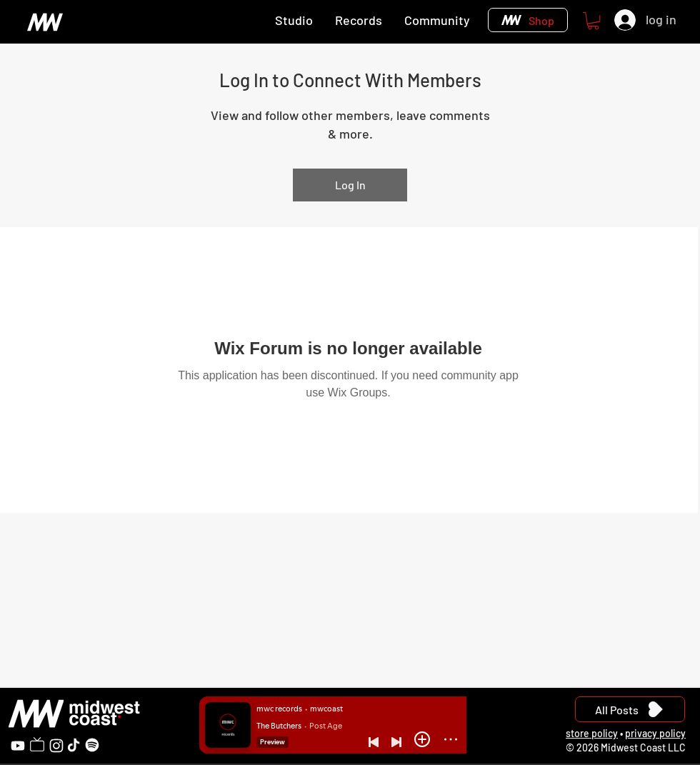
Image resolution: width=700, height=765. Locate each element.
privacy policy (655, 733)
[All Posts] (630, 709)
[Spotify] (92, 745)
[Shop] (528, 20)
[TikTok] (74, 745)
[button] (593, 21)
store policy (592, 733)
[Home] (45, 22)
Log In (350, 185)
